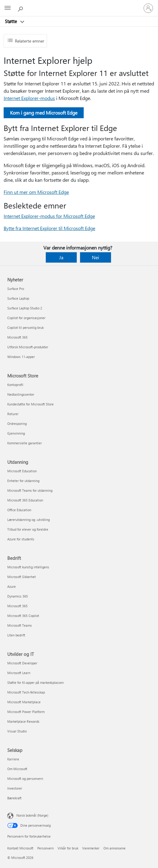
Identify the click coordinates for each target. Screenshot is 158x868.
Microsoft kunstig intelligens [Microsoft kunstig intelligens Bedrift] (28, 567)
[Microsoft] (79, 5)
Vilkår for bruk (68, 848)
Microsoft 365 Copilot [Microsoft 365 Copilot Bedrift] (23, 616)
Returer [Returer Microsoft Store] (13, 414)
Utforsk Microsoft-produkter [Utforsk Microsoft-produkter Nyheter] (28, 347)
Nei (96, 257)
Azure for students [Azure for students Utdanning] (21, 539)
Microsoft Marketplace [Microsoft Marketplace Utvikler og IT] (24, 702)
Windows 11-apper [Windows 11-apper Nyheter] (21, 357)
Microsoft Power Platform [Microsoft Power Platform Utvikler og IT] (26, 712)
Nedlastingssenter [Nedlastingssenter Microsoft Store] (21, 394)
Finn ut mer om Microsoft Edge (36, 192)
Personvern (45, 848)
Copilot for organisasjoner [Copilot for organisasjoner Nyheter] (26, 318)
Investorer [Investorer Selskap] (15, 788)
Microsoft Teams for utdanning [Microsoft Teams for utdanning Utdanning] (30, 490)
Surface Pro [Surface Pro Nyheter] (16, 289)
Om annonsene (114, 848)
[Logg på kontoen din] (148, 8)
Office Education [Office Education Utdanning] (19, 510)
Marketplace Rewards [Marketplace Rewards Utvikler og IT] (23, 721)
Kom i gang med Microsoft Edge (44, 113)
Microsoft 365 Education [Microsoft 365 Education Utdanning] (25, 500)
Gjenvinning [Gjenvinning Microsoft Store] (16, 433)
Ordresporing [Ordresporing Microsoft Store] (17, 424)
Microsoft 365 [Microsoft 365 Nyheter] (17, 337)
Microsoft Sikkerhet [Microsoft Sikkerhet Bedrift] (22, 577)
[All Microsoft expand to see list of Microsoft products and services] (8, 8)
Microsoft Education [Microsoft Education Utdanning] (22, 471)
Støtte (12, 21)
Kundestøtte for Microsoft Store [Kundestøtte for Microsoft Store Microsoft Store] (30, 404)
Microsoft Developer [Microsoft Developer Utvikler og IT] (22, 663)
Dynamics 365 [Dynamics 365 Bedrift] (18, 596)
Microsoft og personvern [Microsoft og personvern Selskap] (25, 778)
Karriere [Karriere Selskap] (13, 759)
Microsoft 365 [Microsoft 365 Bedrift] (17, 606)
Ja (61, 257)
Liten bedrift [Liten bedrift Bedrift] (16, 635)
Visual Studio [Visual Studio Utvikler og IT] (17, 731)
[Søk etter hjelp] (21, 8)
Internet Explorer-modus (29, 98)
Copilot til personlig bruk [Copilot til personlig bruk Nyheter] (25, 327)
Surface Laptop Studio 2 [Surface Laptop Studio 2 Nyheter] (25, 308)
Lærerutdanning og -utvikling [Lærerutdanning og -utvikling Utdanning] (29, 520)
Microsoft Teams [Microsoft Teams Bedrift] (20, 625)
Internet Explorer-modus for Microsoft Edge (49, 216)
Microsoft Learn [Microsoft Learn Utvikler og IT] (19, 673)
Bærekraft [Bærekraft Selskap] (14, 798)
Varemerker (91, 848)
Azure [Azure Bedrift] (12, 586)
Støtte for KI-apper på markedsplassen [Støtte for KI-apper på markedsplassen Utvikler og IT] (35, 682)
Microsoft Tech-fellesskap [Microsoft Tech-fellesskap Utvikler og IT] (26, 692)
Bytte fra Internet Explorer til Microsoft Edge (49, 228)
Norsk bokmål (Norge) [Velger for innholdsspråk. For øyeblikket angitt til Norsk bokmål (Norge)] (32, 815)
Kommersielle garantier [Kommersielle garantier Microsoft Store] (25, 443)
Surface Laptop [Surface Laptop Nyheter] (18, 298)
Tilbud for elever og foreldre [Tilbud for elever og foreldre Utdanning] (28, 529)
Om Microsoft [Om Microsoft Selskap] (17, 769)
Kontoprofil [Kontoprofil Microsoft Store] (15, 385)
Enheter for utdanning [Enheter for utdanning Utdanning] (23, 481)
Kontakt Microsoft (20, 848)
